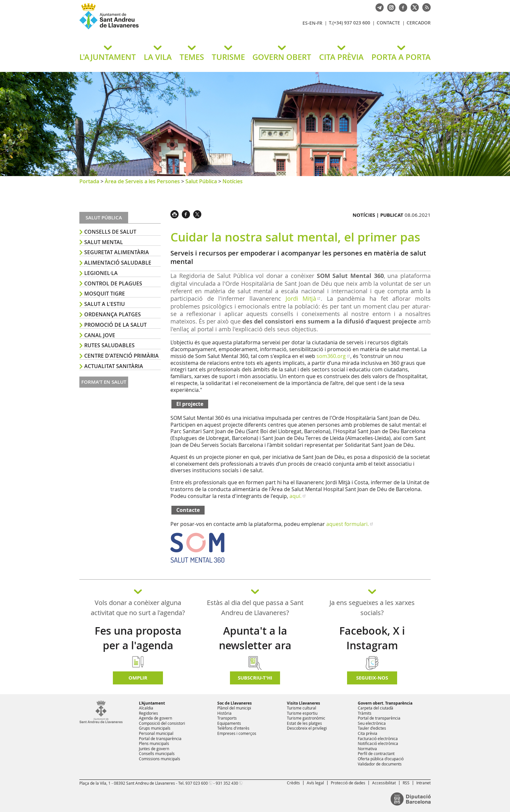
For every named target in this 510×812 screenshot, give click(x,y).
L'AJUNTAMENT (108, 57)
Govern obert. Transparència (385, 703)
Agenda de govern (155, 718)
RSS (406, 783)
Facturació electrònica (378, 738)
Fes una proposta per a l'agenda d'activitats (138, 645)
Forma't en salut (104, 382)
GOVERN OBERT (282, 57)
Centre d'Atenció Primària (121, 356)
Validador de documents (380, 764)
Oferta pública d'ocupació (381, 759)
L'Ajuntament (152, 703)
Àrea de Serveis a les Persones (142, 181)
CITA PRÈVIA (341, 57)
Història (224, 713)
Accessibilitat (384, 783)
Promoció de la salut (115, 325)
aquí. (295, 496)
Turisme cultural (302, 708)
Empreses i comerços (237, 733)
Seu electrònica (372, 723)
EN (312, 23)
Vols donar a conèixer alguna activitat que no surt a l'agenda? (138, 608)
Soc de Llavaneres (235, 703)
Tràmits (365, 713)
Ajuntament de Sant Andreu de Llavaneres (156, 29)
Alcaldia (146, 708)
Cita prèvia (368, 733)
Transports (227, 718)
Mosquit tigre (105, 294)
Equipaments (229, 723)
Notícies (233, 181)
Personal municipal (156, 733)
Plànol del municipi (234, 708)
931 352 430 (227, 783)
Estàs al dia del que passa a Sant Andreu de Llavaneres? (255, 608)
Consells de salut (110, 232)
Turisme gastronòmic (306, 718)
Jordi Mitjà (301, 298)
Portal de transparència (160, 738)
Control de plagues (113, 283)
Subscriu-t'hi (255, 678)
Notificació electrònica (378, 743)
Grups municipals (155, 728)
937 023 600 (197, 783)
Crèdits (293, 783)
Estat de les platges (304, 723)
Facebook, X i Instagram (372, 638)
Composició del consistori (162, 723)
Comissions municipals (160, 759)
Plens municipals (154, 743)
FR (320, 23)
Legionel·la (101, 273)
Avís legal (315, 783)
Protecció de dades (348, 783)
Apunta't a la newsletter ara (255, 638)
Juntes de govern (154, 749)
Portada (89, 181)
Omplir (138, 678)
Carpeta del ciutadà (376, 708)
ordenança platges (113, 314)
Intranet (423, 783)
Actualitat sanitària (114, 366)
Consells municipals (157, 753)
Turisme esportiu (302, 713)
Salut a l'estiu (105, 304)
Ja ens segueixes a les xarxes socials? (372, 608)
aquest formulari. (348, 524)
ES (305, 23)
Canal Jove (100, 335)
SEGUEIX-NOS (372, 678)
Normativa (367, 749)
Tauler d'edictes (372, 728)
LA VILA (158, 57)
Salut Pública (201, 181)
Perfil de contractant (376, 753)
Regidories (148, 713)
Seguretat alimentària (117, 252)
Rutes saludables (109, 345)
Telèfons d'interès (233, 728)
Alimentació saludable (118, 263)
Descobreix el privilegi (307, 728)
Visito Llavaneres (303, 703)
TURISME (228, 57)
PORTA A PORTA (401, 57)
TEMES (192, 57)
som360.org (331, 356)
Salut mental (104, 242)
